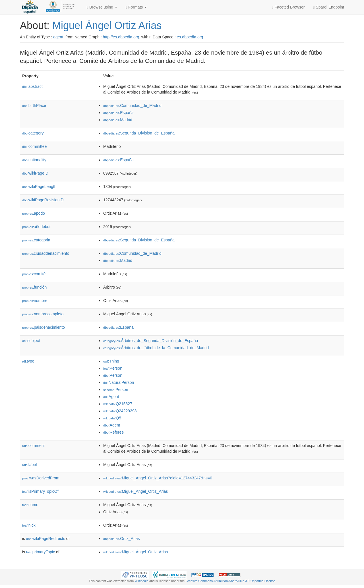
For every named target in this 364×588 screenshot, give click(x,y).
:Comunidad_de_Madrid (132, 105)
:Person (113, 368)
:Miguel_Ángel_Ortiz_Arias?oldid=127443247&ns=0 (158, 478)
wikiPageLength (39, 187)
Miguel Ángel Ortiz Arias (107, 25)
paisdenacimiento (44, 327)
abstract (32, 86)
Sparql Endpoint (329, 7)
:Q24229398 (120, 411)
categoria (36, 240)
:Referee (113, 432)
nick (29, 525)
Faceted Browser (288, 7)
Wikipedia (141, 581)
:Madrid (118, 120)
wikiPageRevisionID (43, 200)
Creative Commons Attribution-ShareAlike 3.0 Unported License (230, 581)
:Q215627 (118, 404)
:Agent (111, 397)
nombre (35, 301)
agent (58, 37)
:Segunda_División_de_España (139, 133)
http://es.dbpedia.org (121, 37)
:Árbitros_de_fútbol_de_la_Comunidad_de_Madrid (156, 348)
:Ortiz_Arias (121, 539)
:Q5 (112, 418)
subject (31, 341)
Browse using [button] (102, 7)
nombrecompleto (43, 314)
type (28, 361)
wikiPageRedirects (46, 539)
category (33, 133)
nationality (34, 160)
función (34, 287)
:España (118, 113)
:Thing (111, 361)
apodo (34, 213)
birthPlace (34, 105)
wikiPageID (35, 173)
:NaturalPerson (119, 382)
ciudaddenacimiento (46, 253)
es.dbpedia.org (190, 37)
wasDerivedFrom (41, 478)
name (30, 505)
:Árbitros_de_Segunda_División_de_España (151, 341)
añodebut (36, 227)
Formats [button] (136, 7)
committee (34, 146)
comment (33, 446)
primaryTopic (41, 552)
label (29, 465)
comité (34, 274)
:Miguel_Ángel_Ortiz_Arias (136, 491)
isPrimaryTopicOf (40, 491)
